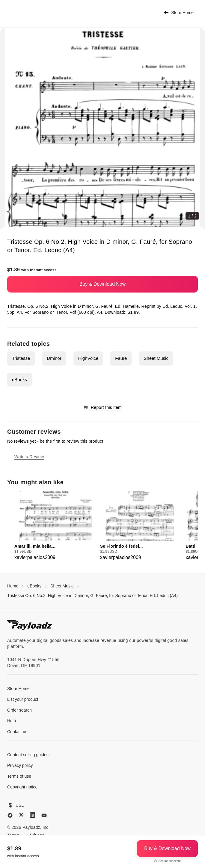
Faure (121, 358)
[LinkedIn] (32, 815)
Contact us (17, 732)
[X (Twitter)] (21, 815)
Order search (19, 710)
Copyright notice (22, 787)
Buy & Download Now (103, 284)
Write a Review (29, 457)
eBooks (19, 379)
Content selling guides (28, 755)
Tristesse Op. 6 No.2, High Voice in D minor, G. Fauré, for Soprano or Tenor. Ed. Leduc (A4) (92, 596)
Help (12, 721)
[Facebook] (10, 815)
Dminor (54, 358)
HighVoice (88, 358)
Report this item (103, 408)
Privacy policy (20, 765)
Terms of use (19, 776)
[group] (55, 526)
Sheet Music (156, 358)
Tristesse (21, 358)
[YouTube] (44, 815)
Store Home (179, 13)
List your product (23, 699)
